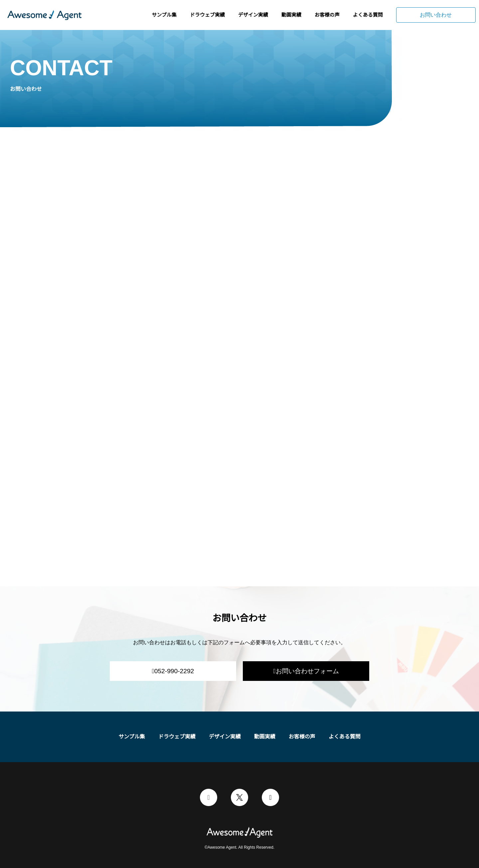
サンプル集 (164, 15)
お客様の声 (327, 15)
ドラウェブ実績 (207, 15)
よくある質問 (368, 15)
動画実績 (291, 15)
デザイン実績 (253, 15)
